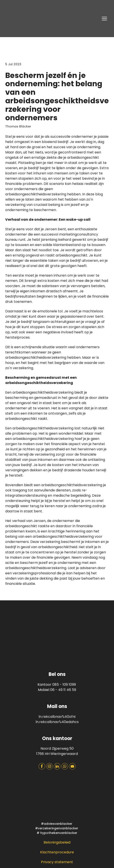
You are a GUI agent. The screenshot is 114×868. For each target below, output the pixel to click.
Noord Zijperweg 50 (57, 748)
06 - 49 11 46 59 (63, 690)
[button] (42, 766)
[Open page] (57, 798)
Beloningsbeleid (57, 842)
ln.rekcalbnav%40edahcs (57, 722)
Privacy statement (57, 862)
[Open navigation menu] (104, 19)
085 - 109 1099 (64, 685)
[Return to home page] (35, 19)
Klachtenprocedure (57, 852)
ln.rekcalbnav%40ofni (57, 717)
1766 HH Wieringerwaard (57, 754)
